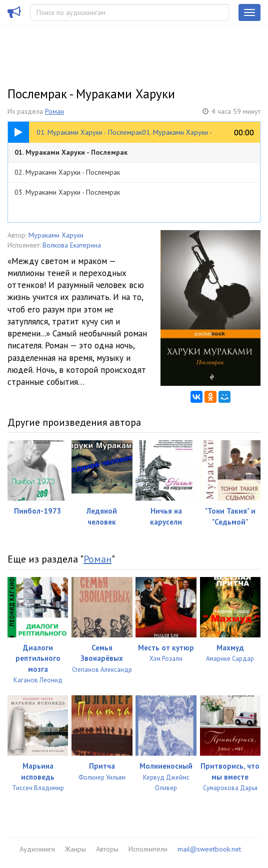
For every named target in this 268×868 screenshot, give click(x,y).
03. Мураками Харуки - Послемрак (67, 192)
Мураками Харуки (56, 235)
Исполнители (148, 849)
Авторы (107, 849)
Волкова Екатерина (72, 245)
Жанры (75, 849)
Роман (54, 111)
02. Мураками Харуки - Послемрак (67, 172)
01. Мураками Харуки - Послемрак (71, 152)
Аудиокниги (37, 849)
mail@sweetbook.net (209, 849)
